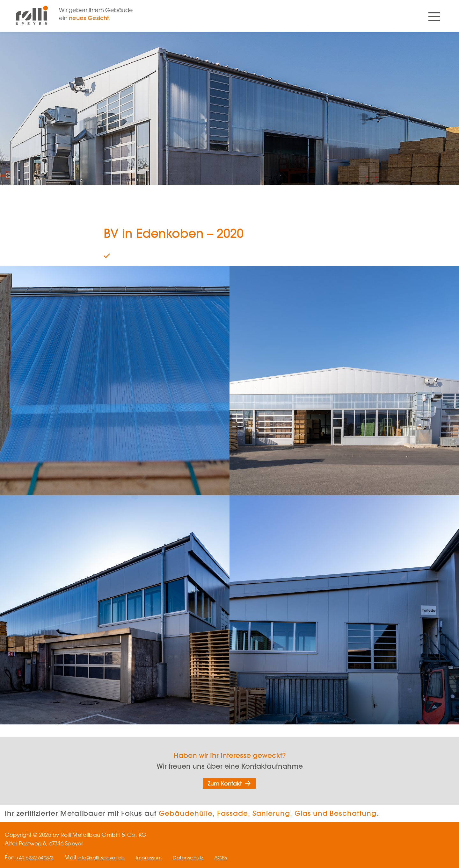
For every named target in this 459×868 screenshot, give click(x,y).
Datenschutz (202, 857)
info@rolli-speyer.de (108, 857)
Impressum (159, 857)
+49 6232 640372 (37, 857)
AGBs (237, 857)
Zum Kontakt (225, 783)
